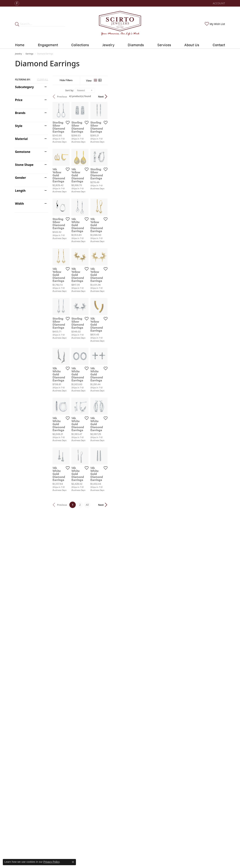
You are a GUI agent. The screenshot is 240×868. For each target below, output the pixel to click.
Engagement (48, 45)
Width (19, 204)
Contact (219, 45)
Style (19, 126)
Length (20, 191)
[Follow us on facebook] (17, 3)
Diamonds (136, 45)
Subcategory (24, 87)
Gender (20, 178)
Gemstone (23, 152)
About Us (192, 45)
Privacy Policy (51, 862)
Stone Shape (24, 165)
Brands (20, 113)
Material (21, 139)
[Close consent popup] (73, 862)
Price (19, 100)
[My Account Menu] (219, 3)
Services (164, 45)
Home (20, 45)
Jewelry (108, 45)
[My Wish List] (214, 24)
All (146, 702)
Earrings (30, 54)
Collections (80, 45)
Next (218, 97)
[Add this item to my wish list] (107, 162)
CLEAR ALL (43, 80)
